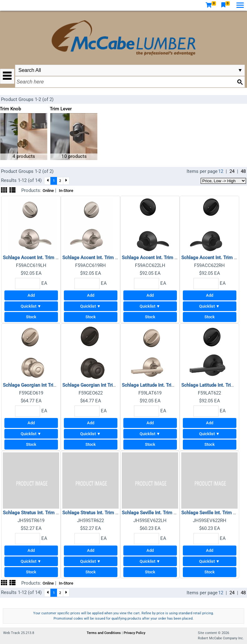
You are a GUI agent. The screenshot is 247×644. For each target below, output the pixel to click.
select (240, 70)
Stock (31, 317)
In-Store (66, 191)
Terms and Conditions (104, 633)
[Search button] (240, 82)
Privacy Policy (134, 633)
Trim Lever (61, 109)
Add (31, 295)
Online (48, 191)
